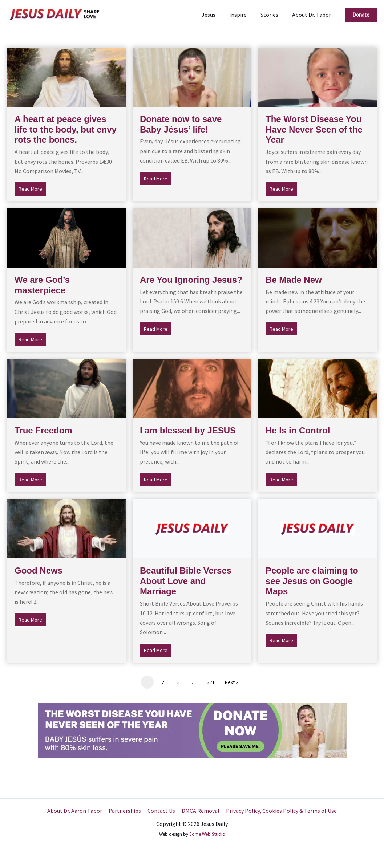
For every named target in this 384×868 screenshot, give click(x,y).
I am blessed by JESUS (188, 430)
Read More (32, 188)
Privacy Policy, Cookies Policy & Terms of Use (280, 811)
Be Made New (294, 280)
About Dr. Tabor (313, 15)
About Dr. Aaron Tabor (76, 811)
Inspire (243, 15)
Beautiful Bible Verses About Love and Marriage (186, 581)
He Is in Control (298, 430)
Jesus (216, 15)
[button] (361, 15)
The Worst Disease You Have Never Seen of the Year (314, 129)
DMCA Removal (200, 811)
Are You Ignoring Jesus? (191, 280)
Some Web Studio (207, 834)
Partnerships (126, 811)
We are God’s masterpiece (42, 285)
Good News (39, 570)
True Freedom (43, 430)
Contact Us (161, 811)
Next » (231, 682)
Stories (273, 15)
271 (211, 682)
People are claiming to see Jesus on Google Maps (312, 581)
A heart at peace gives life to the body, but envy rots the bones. (66, 129)
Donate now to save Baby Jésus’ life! (181, 124)
